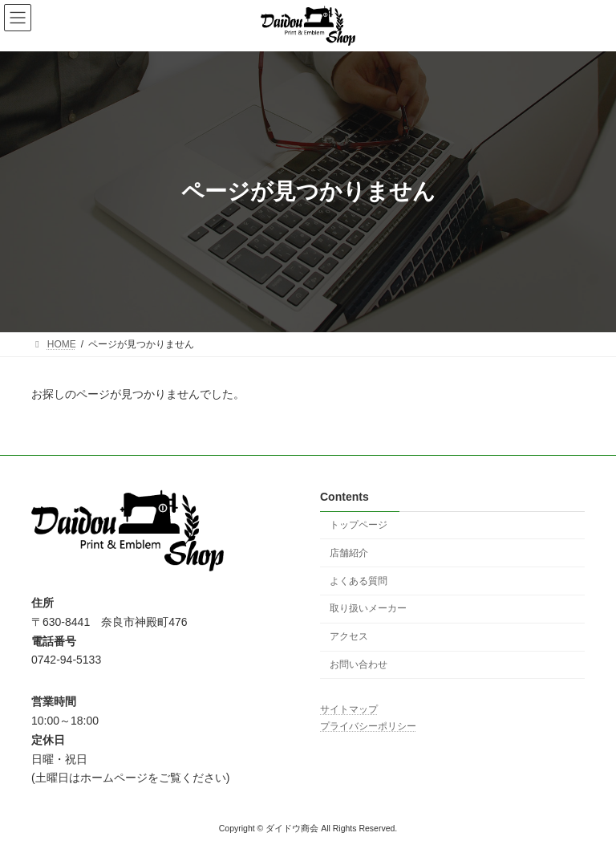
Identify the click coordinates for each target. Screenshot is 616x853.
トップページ (359, 525)
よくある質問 (359, 580)
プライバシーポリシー (368, 725)
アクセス (349, 636)
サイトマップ (349, 709)
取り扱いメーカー (368, 608)
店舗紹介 (349, 553)
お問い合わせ (359, 664)
